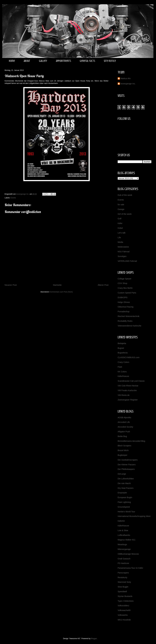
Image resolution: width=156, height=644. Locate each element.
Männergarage (124, 549)
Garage (121, 209)
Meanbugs (122, 544)
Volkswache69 (124, 610)
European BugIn (125, 497)
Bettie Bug (122, 436)
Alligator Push (124, 432)
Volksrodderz (123, 606)
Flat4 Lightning (124, 502)
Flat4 (120, 367)
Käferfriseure (123, 376)
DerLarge (122, 474)
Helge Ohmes (124, 302)
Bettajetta (122, 343)
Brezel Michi (123, 450)
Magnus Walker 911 (127, 540)
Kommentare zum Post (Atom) (61, 292)
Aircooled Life (124, 422)
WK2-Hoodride (124, 620)
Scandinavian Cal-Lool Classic (131, 381)
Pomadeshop (124, 312)
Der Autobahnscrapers (128, 460)
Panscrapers (123, 573)
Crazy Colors (123, 362)
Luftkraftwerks (124, 535)
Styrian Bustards (125, 596)
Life (119, 238)
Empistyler (122, 493)
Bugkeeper (123, 455)
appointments (63, 61)
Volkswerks (123, 615)
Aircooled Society (125, 427)
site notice (110, 61)
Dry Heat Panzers (126, 488)
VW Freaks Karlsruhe (127, 390)
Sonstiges (122, 256)
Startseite (57, 285)
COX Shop (122, 283)
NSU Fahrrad (124, 252)
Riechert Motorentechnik (129, 316)
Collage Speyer (125, 279)
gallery (43, 61)
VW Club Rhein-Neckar (128, 386)
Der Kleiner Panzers (127, 465)
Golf (120, 219)
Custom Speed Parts (127, 293)
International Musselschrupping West (134, 516)
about (27, 61)
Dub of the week (125, 195)
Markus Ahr (126, 78)
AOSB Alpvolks (124, 418)
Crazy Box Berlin (125, 288)
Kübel (120, 228)
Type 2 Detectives (126, 601)
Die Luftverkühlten (126, 479)
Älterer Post (103, 285)
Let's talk (122, 233)
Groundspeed (124, 507)
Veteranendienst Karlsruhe (129, 326)
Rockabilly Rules (125, 321)
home (12, 61)
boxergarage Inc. (128, 84)
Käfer (120, 223)
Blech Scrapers (124, 446)
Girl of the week (125, 214)
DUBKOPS (123, 297)
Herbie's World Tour (126, 512)
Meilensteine (123, 247)
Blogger (94, 639)
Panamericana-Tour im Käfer (130, 568)
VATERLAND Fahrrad (127, 261)
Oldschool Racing (126, 307)
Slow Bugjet (123, 587)
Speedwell (122, 592)
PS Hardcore (123, 563)
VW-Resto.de (124, 395)
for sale (121, 205)
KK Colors (122, 372)
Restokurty (122, 577)
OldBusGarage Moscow (128, 554)
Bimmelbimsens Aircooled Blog (131, 441)
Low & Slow (123, 530)
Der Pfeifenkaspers (126, 469)
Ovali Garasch (124, 559)
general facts (87, 61)
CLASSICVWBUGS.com (129, 357)
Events (13, 198)
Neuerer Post (11, 285)
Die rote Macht (124, 483)
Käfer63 (121, 521)
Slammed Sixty (124, 582)
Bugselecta (123, 353)
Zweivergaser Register (128, 400)
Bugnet (121, 348)
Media (120, 242)
